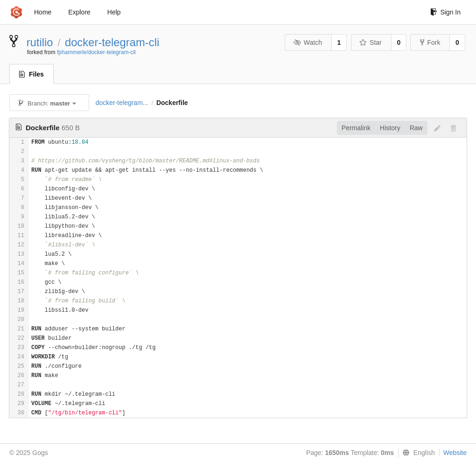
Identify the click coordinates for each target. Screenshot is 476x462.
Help (114, 12)
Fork (430, 42)
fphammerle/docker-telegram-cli (96, 52)
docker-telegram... (122, 103)
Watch (308, 42)
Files (31, 74)
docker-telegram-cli (112, 42)
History (390, 128)
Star (371, 42)
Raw (416, 128)
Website (455, 453)
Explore (79, 12)
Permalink (356, 128)
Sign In (445, 12)
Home (43, 12)
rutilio (40, 42)
